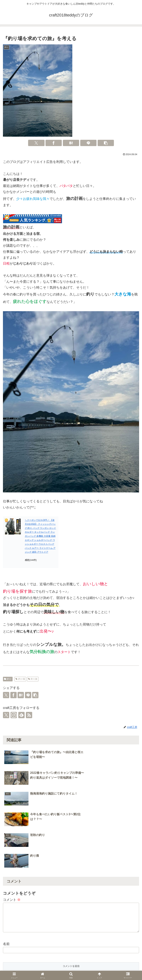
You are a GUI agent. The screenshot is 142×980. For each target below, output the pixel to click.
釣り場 (20, 679)
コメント (12, 838)
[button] (106, 143)
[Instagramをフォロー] (14, 715)
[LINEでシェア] (88, 143)
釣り (8, 679)
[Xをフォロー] (6, 715)
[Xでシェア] (36, 143)
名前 (6, 884)
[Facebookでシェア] (54, 143)
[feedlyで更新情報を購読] (21, 715)
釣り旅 (33, 679)
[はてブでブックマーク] (71, 143)
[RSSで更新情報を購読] (29, 715)
